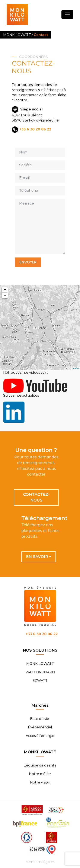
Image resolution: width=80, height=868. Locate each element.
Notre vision (40, 782)
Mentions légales (40, 862)
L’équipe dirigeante (40, 765)
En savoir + (39, 557)
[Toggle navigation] (67, 14)
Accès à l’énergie (40, 736)
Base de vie (40, 719)
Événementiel (40, 727)
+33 (42, 634)
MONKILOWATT (40, 664)
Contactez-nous (36, 497)
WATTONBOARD (40, 672)
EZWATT (40, 681)
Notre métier (40, 774)
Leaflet (75, 368)
